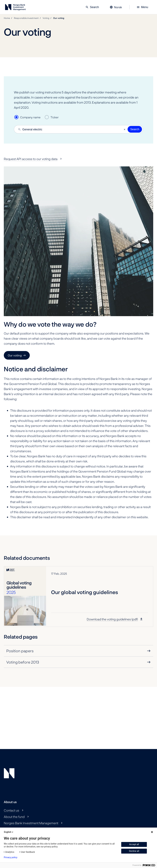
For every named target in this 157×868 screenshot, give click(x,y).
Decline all (134, 851)
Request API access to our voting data (31, 159)
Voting (46, 18)
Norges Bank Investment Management (31, 823)
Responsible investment (26, 18)
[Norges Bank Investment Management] (15, 8)
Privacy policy (11, 857)
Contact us (11, 810)
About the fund (14, 817)
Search (92, 7)
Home (7, 18)
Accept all (134, 844)
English (9, 832)
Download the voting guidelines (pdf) (112, 619)
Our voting (59, 18)
